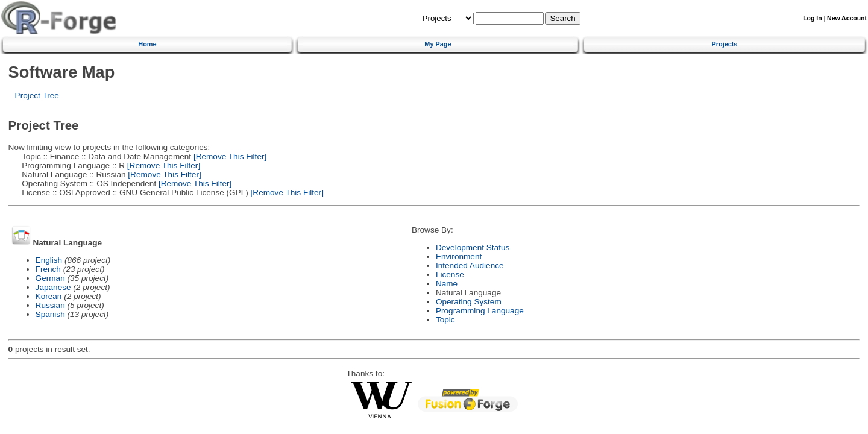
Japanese (53, 287)
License (450, 275)
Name (447, 284)
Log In (812, 18)
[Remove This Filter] (229, 156)
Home (147, 44)
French (48, 269)
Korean (49, 296)
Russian (50, 305)
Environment (459, 256)
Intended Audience (470, 266)
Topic (445, 320)
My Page (438, 44)
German (50, 278)
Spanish (50, 314)
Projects (725, 44)
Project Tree (37, 96)
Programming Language (480, 311)
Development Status (473, 247)
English (49, 260)
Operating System (469, 302)
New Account (847, 18)
